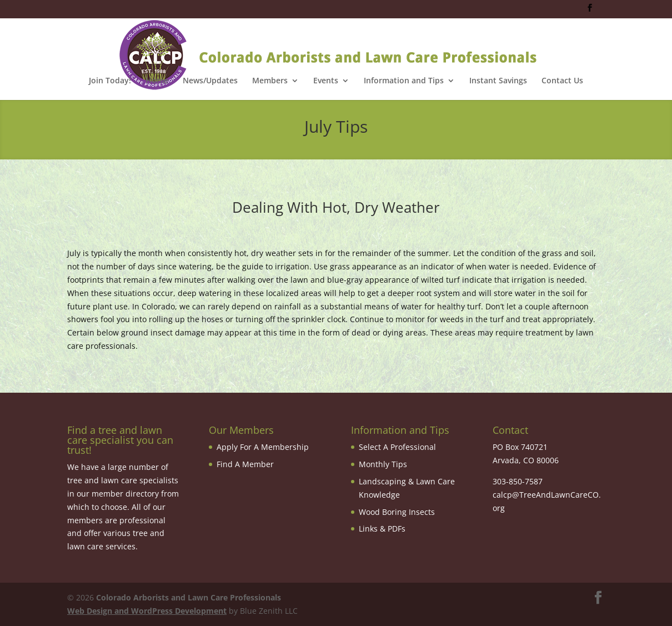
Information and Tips (404, 81)
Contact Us (562, 81)
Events (326, 81)
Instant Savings (498, 81)
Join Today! (110, 81)
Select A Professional (397, 447)
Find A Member (245, 464)
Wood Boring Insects (397, 512)
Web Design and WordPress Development (147, 611)
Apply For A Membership (263, 447)
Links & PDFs (382, 529)
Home (157, 81)
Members (270, 81)
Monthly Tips (383, 464)
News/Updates (210, 81)
